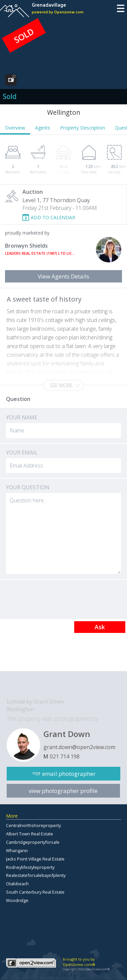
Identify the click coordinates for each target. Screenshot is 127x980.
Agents (43, 128)
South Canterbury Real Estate (35, 892)
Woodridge (17, 900)
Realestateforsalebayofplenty (36, 875)
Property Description (83, 128)
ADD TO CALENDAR (53, 217)
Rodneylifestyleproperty (30, 867)
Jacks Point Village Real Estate (35, 859)
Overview (15, 128)
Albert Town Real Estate (30, 834)
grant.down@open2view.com (79, 747)
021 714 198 (65, 756)
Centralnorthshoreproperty (33, 825)
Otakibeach (17, 884)
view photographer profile (63, 791)
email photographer (69, 774)
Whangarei (17, 850)
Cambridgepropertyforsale (33, 842)
